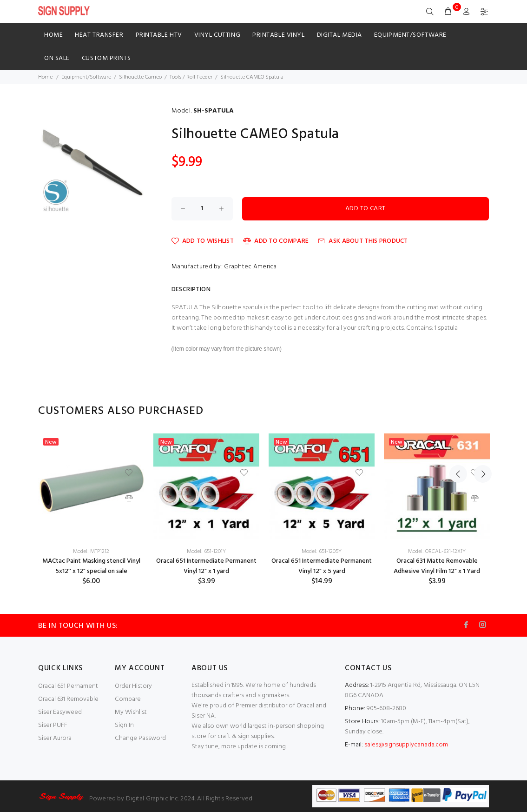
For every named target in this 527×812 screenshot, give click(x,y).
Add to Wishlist (203, 241)
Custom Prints (106, 58)
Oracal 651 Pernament (68, 686)
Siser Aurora (55, 738)
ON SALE (57, 58)
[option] (91, 510)
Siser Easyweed (60, 712)
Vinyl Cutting (217, 35)
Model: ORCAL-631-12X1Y (437, 552)
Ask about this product (363, 241)
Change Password (140, 738)
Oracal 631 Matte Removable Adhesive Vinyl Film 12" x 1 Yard (437, 566)
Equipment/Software (410, 35)
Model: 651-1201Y (206, 552)
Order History (133, 686)
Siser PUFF (53, 725)
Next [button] (480, 411)
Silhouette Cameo (140, 77)
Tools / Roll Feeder (191, 77)
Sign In (124, 725)
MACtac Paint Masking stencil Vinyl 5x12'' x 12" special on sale (91, 566)
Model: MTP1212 (91, 552)
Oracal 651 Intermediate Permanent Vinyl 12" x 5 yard (322, 566)
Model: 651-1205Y (322, 552)
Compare (128, 699)
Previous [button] (458, 411)
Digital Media (339, 35)
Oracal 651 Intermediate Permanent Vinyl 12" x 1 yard (206, 566)
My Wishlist (131, 712)
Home (53, 35)
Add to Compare (276, 241)
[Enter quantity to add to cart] (202, 209)
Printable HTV (159, 35)
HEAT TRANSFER (99, 35)
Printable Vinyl (278, 35)
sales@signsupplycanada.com (406, 745)
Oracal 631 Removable (68, 699)
